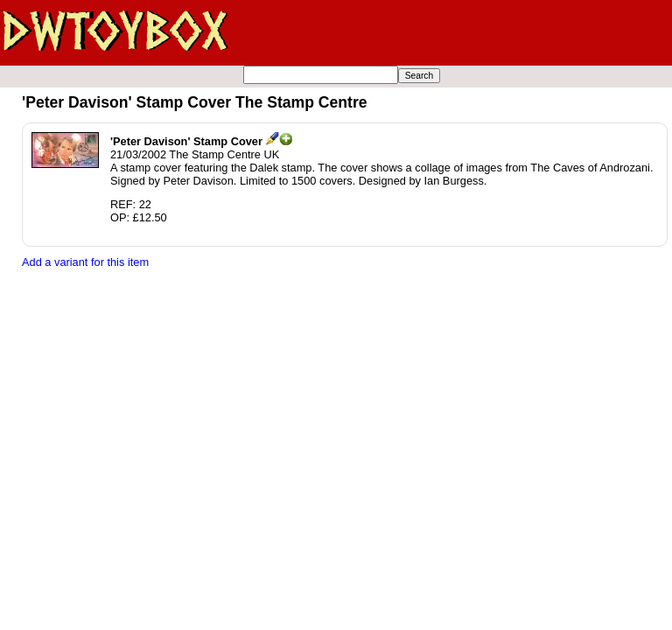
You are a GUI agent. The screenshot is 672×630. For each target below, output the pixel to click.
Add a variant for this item (85, 262)
